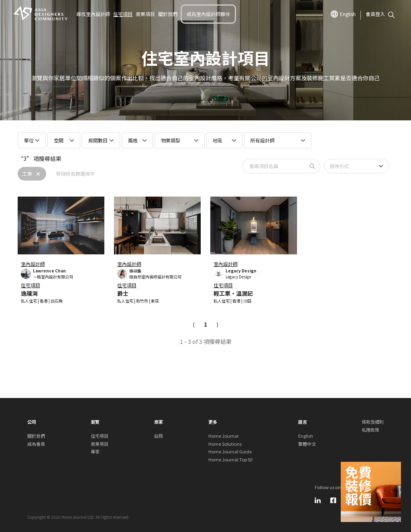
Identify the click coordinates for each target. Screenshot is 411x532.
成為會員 (36, 444)
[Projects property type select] (180, 140)
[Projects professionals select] (278, 140)
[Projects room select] (64, 140)
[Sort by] (357, 166)
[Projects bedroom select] (101, 140)
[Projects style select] (137, 140)
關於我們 (168, 14)
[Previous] (194, 324)
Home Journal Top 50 (230, 459)
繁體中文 (307, 444)
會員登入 (375, 14)
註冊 (159, 436)
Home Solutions (225, 444)
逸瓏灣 (29, 293)
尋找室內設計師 (93, 14)
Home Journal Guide (230, 451)
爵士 (123, 293)
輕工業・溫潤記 (233, 293)
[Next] (217, 324)
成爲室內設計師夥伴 (208, 14)
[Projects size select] (32, 140)
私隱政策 (370, 430)
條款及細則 (373, 422)
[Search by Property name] (274, 166)
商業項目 (145, 14)
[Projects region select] (224, 140)
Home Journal (223, 436)
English (343, 14)
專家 (95, 451)
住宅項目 (123, 14)
